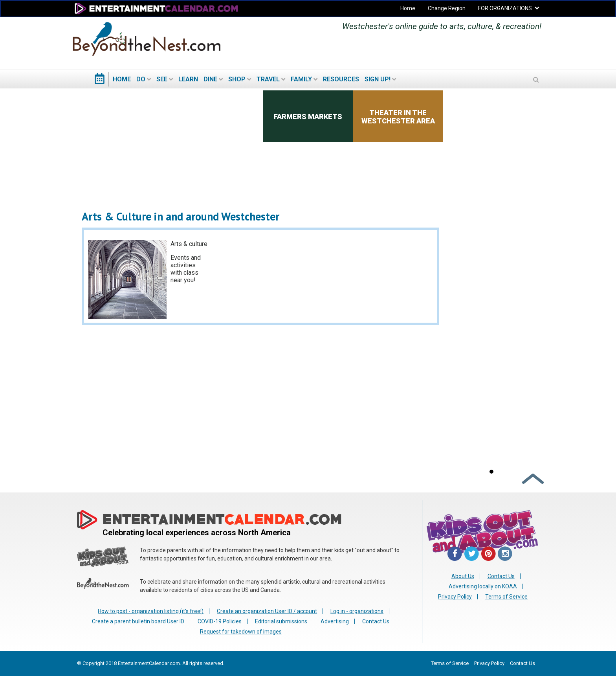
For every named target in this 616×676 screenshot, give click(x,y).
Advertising (335, 621)
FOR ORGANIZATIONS (505, 8)
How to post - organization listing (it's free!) (151, 611)
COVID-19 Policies (220, 621)
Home (408, 8)
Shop (237, 79)
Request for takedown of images (241, 632)
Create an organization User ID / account (267, 611)
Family (301, 79)
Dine (210, 79)
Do (141, 79)
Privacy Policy (455, 597)
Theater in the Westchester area (398, 117)
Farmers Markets (308, 117)
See (162, 79)
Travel (268, 79)
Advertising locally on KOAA (483, 586)
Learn (188, 79)
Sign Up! (378, 79)
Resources (341, 79)
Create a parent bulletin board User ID (138, 621)
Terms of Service (506, 597)
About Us (463, 576)
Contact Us (376, 621)
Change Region (447, 8)
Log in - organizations (357, 611)
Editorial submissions (281, 621)
